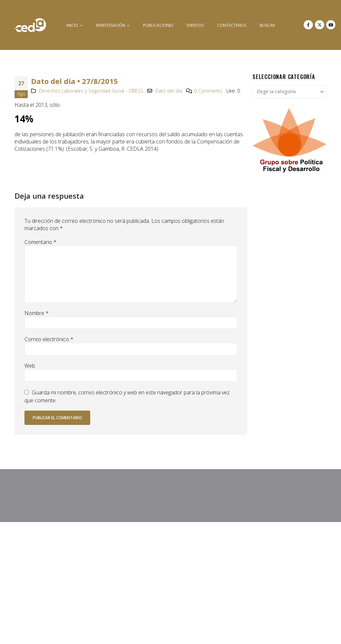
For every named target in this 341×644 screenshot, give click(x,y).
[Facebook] (308, 25)
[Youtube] (331, 25)
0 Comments (208, 91)
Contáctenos (232, 25)
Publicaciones (158, 25)
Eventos (195, 25)
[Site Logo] (30, 25)
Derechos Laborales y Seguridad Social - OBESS (91, 91)
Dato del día (169, 91)
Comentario (40, 242)
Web (30, 366)
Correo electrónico (49, 339)
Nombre (37, 313)
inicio (72, 25)
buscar (267, 25)
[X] (320, 25)
